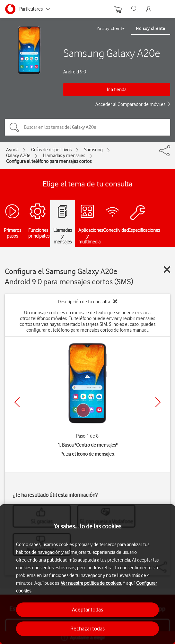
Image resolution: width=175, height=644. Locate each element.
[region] (87, 574)
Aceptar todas (87, 610)
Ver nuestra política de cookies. (91, 583)
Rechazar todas (87, 629)
